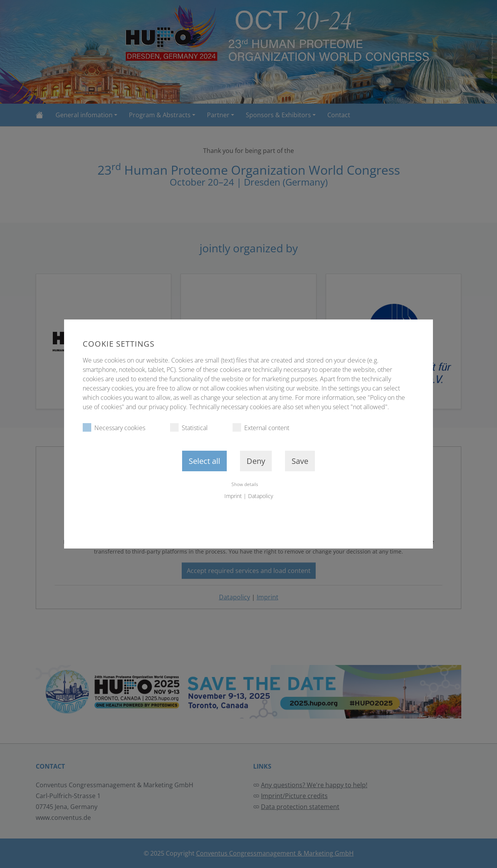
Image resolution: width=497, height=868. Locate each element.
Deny (256, 461)
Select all (204, 461)
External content (261, 428)
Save (300, 461)
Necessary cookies (114, 428)
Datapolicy (261, 496)
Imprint (233, 496)
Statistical (189, 428)
